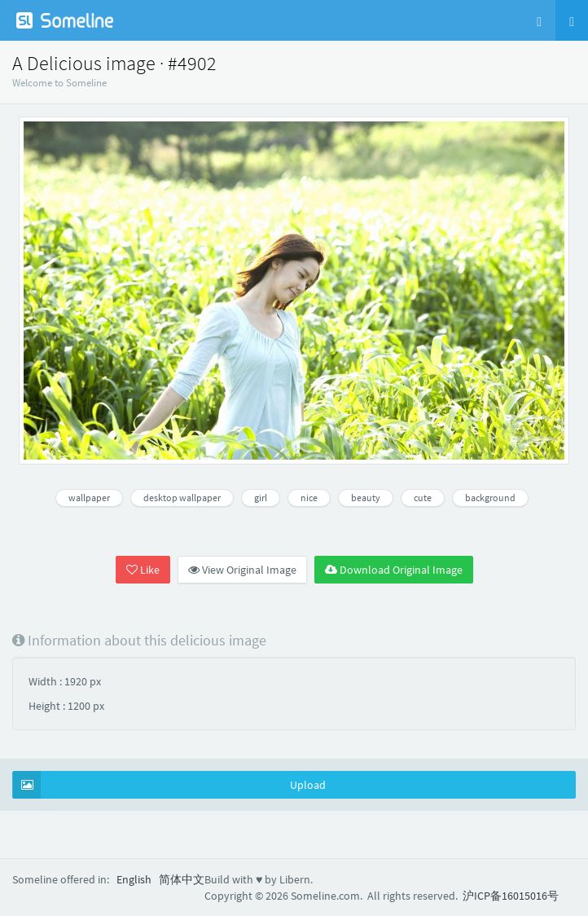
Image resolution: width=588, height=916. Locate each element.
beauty (366, 498)
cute (423, 498)
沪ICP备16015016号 (511, 896)
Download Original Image (394, 570)
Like (143, 570)
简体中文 (182, 879)
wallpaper (89, 498)
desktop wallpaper (182, 498)
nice (309, 498)
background (490, 498)
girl (261, 498)
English (134, 879)
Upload (169, 785)
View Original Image (242, 570)
